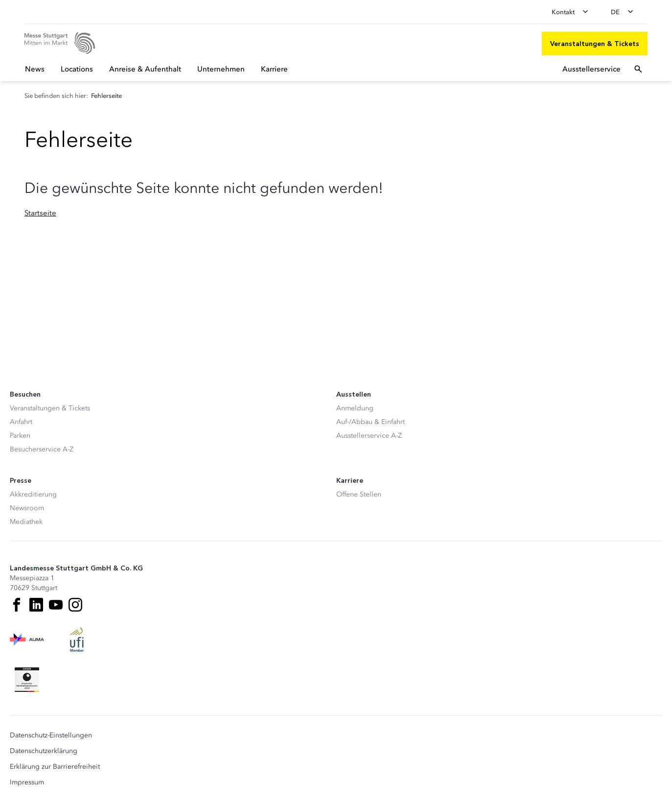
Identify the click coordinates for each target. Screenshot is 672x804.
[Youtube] (56, 605)
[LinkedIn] (36, 605)
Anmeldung (355, 408)
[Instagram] (75, 605)
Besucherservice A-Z (42, 449)
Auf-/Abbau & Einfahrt (371, 422)
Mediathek (26, 522)
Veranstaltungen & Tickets (50, 408)
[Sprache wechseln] (625, 12)
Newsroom (27, 508)
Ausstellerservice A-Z (369, 436)
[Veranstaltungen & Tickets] (595, 44)
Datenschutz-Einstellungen (51, 735)
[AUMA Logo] (27, 639)
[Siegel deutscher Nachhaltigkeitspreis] (27, 680)
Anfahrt (21, 422)
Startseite (40, 213)
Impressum (27, 782)
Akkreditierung (33, 494)
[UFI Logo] (77, 639)
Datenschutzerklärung (44, 751)
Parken (20, 436)
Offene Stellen (359, 494)
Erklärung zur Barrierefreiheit (55, 767)
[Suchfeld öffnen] (638, 69)
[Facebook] (17, 605)
